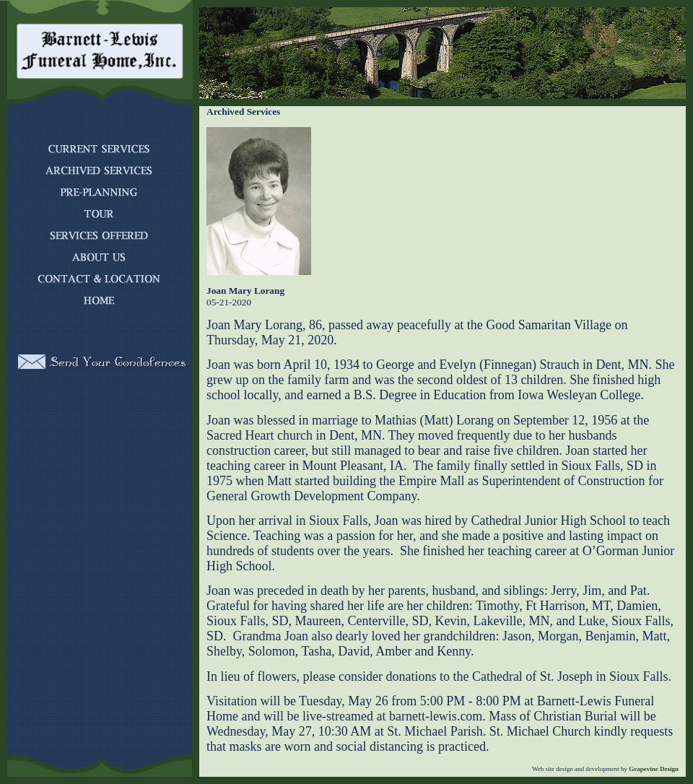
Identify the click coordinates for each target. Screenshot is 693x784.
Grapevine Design (653, 769)
